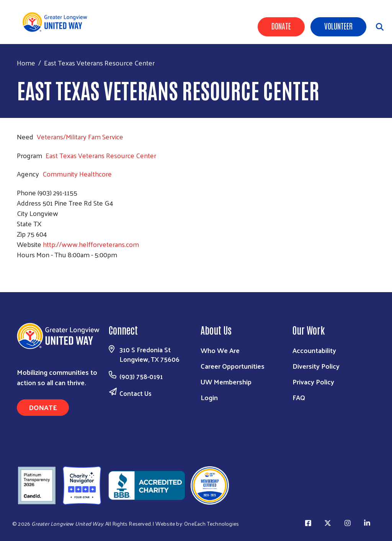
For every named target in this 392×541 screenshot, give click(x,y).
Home (26, 63)
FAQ (299, 397)
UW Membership (226, 382)
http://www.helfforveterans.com (91, 244)
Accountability (314, 350)
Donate (281, 26)
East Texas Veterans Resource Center (101, 155)
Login (209, 397)
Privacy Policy (313, 382)
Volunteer (338, 26)
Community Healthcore (77, 174)
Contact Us (136, 393)
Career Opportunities (233, 366)
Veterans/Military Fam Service (80, 136)
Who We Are (220, 350)
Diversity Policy (316, 366)
